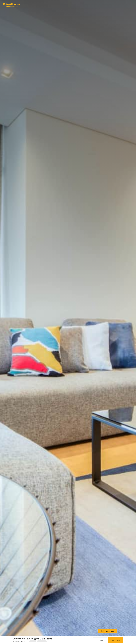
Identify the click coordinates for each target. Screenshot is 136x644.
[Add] (105, 640)
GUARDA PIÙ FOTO (108, 631)
